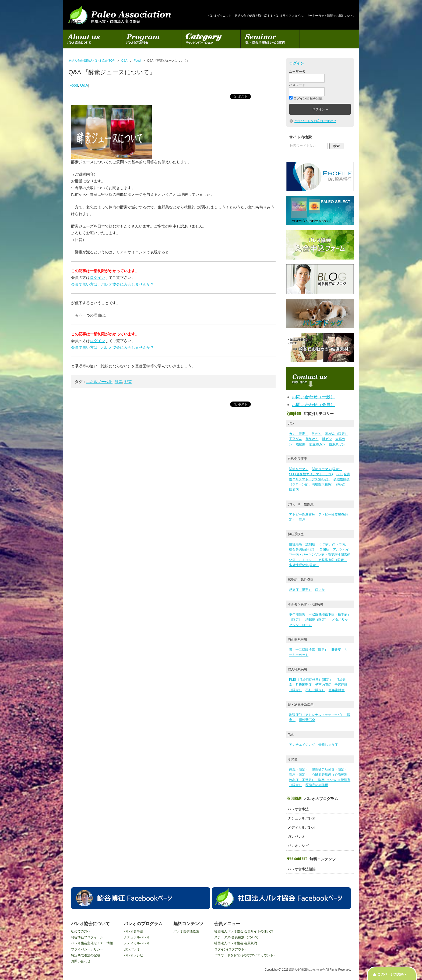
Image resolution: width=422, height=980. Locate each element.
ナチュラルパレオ (302, 818)
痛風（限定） (299, 769)
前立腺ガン (317, 444)
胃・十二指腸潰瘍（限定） (308, 650)
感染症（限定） (300, 590)
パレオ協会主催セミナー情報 (92, 943)
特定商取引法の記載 (86, 955)
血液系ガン (337, 444)
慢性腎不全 (307, 720)
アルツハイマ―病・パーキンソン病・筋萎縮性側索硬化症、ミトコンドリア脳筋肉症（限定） (320, 555)
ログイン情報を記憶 (306, 98)
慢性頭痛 (296, 544)
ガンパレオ (296, 837)
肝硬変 (336, 650)
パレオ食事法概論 (302, 869)
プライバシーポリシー (87, 949)
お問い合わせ (81, 961)
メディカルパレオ (302, 827)
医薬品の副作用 (317, 785)
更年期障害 (297, 615)
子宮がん (296, 439)
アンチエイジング (302, 745)
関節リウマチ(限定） (327, 469)
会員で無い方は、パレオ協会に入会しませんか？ (112, 284)
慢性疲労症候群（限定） (330, 769)
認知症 (310, 544)
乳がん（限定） (337, 434)
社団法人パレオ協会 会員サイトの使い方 (244, 931)
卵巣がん (312, 439)
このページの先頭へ (392, 974)
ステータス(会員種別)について (236, 937)
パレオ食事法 (298, 809)
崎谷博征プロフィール (87, 937)
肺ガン (327, 439)
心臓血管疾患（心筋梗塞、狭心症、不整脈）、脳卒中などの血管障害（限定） (320, 780)
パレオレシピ (298, 846)
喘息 (302, 520)
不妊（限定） (315, 690)
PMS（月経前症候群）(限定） (311, 680)
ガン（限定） (299, 434)
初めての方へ (81, 931)
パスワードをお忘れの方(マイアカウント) (244, 955)
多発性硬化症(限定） (304, 565)
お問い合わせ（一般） (313, 397)
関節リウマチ (299, 469)
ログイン (97, 278)
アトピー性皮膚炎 (302, 514)
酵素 (118, 382)
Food (74, 85)
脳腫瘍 (301, 444)
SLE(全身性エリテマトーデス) (311, 474)
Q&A (84, 85)
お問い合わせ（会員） (313, 405)
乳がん (317, 434)
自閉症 (324, 549)
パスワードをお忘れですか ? (315, 121)
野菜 (128, 382)
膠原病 (294, 490)
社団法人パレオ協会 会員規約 (236, 943)
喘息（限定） (299, 775)
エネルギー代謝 (99, 382)
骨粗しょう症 (328, 745)
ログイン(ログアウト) (230, 949)
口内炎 (320, 590)
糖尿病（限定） (317, 620)
